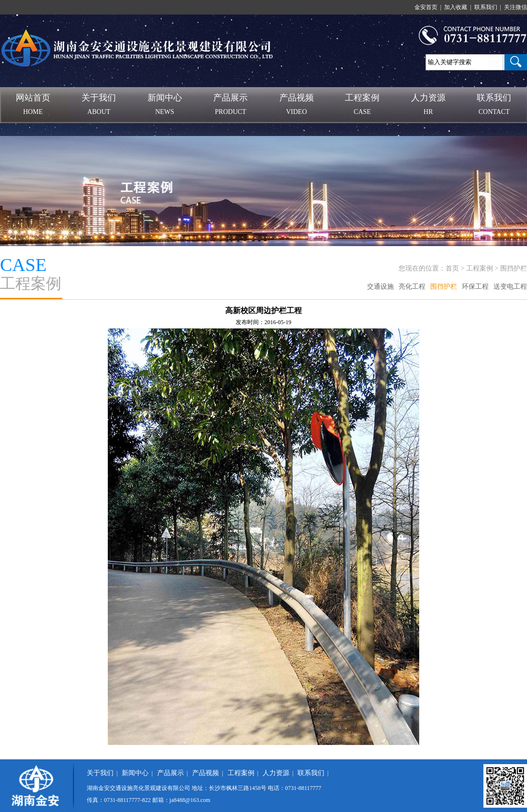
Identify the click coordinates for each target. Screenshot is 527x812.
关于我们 (100, 773)
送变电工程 (510, 287)
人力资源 (276, 773)
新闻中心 (135, 773)
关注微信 (516, 7)
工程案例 (480, 268)
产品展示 (171, 773)
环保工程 (475, 287)
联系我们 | (488, 7)
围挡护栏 (514, 268)
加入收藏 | (458, 7)
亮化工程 (412, 287)
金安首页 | (429, 7)
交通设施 (380, 287)
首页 (452, 268)
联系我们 (311, 773)
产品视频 (206, 773)
